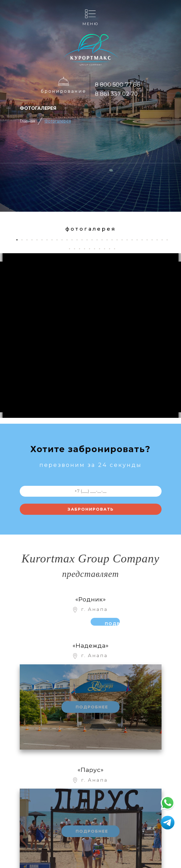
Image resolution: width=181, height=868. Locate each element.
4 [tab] (34, 240)
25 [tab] (139, 240)
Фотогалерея (58, 121)
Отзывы (71, 847)
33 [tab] (77, 249)
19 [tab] (109, 240)
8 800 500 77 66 (117, 85)
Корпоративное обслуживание (74, 833)
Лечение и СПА (35, 839)
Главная (27, 121)
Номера (71, 810)
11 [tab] (69, 240)
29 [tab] (159, 240)
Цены (71, 821)
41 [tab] (117, 249)
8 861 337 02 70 (116, 94)
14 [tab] (84, 240)
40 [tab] (112, 249)
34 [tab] (82, 249)
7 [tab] (49, 240)
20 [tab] (114, 240)
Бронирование (64, 91)
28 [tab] (154, 240)
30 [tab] (164, 240)
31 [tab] (169, 240)
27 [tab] (149, 240)
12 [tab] (74, 240)
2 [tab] (24, 240)
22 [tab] (124, 240)
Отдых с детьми (35, 800)
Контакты (71, 799)
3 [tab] (29, 240)
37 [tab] (97, 249)
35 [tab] (87, 249)
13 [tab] (79, 240)
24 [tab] (134, 240)
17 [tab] (99, 240)
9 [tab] (59, 240)
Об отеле (35, 788)
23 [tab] (129, 240)
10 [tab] (64, 240)
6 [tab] (44, 240)
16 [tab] (94, 240)
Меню (91, 24)
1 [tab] (19, 240)
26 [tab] (144, 240)
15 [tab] (89, 240)
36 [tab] (92, 249)
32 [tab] (72, 249)
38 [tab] (102, 249)
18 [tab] (104, 240)
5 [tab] (39, 240)
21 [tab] (119, 240)
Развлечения (35, 813)
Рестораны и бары (35, 825)
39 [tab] (107, 249)
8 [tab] (54, 240)
